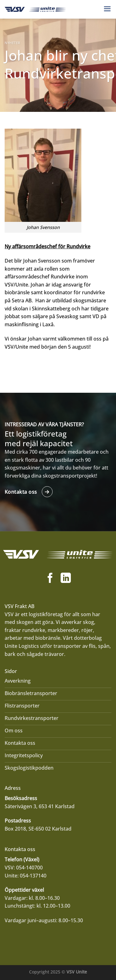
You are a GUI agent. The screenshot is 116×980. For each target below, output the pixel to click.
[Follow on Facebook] (50, 579)
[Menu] (107, 9)
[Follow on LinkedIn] (66, 579)
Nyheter (13, 43)
